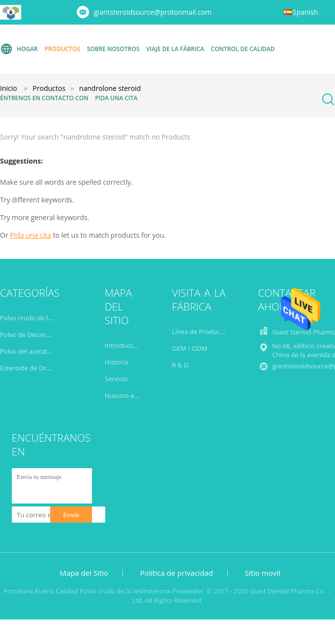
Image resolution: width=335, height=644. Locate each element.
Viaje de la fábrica (175, 49)
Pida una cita (116, 98)
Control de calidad (243, 49)
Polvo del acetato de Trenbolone (48, 351)
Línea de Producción (202, 332)
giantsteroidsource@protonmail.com (153, 12)
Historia (116, 362)
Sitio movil (263, 573)
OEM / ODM (190, 348)
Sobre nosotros (113, 49)
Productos (62, 49)
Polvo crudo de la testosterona (46, 318)
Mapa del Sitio (84, 573)
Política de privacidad (177, 573)
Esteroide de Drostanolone (40, 368)
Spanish (305, 12)
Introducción (124, 345)
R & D (181, 365)
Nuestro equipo (128, 395)
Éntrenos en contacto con (44, 98)
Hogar (19, 49)
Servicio (116, 379)
